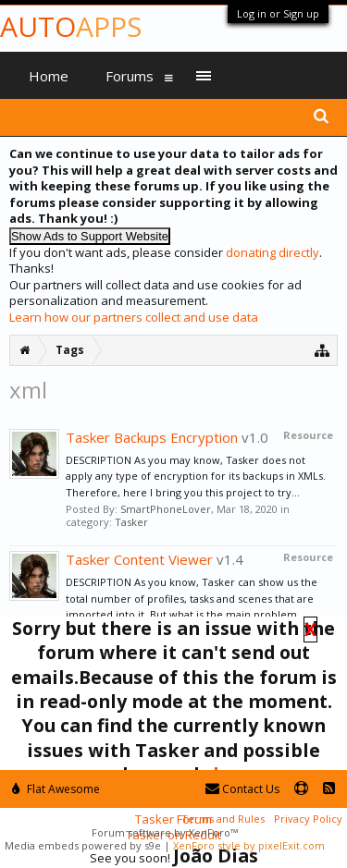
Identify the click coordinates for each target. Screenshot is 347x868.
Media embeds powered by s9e (83, 845)
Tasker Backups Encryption (152, 437)
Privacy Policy (308, 819)
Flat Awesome (56, 789)
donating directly (273, 252)
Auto (71, 26)
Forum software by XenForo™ (165, 832)
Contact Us (242, 789)
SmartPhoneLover (166, 509)
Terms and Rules (223, 819)
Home (49, 76)
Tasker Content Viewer (139, 559)
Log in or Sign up (278, 13)
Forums (130, 76)
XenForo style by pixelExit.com (249, 845)
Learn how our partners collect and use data (134, 317)
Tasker (131, 522)
